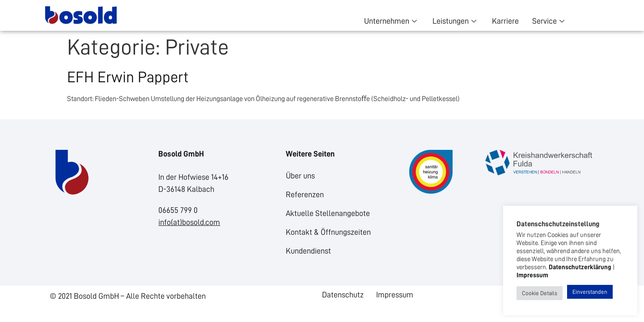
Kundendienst (308, 251)
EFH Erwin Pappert (128, 77)
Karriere (505, 21)
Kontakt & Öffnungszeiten (328, 232)
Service (549, 21)
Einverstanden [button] (590, 292)
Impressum (395, 295)
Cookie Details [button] (540, 293)
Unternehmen (392, 21)
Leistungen (455, 21)
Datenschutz (343, 295)
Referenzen (305, 195)
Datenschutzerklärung (580, 267)
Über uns (300, 176)
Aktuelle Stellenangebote (328, 213)
